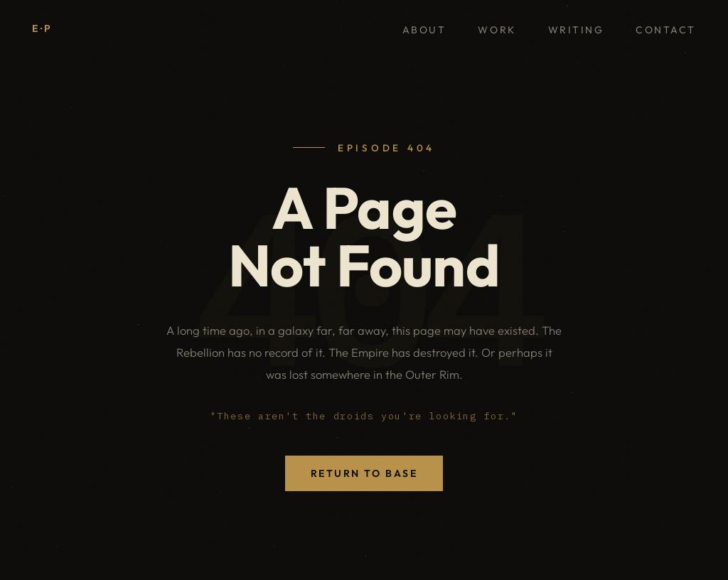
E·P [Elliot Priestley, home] (43, 28)
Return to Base (364, 473)
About (424, 30)
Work (497, 30)
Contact (666, 30)
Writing (576, 30)
